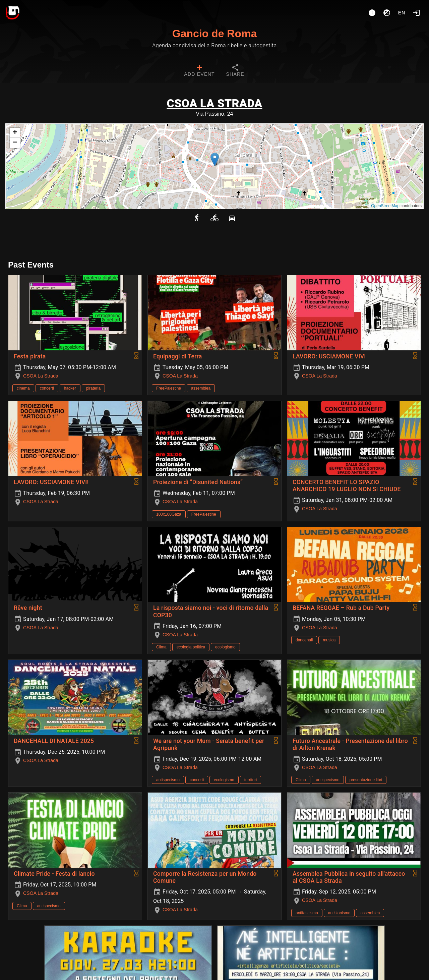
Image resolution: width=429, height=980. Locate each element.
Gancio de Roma (215, 34)
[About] (372, 13)
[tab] (199, 71)
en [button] (402, 13)
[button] (215, 159)
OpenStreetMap (385, 206)
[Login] (416, 13)
